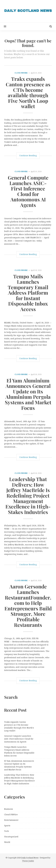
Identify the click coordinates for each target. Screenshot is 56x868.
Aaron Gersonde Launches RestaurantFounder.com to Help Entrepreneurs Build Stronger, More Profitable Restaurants (28, 605)
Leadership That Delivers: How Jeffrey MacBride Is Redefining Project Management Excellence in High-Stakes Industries (28, 495)
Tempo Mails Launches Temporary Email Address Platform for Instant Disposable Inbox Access (28, 293)
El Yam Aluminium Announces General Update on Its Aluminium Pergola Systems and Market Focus (28, 394)
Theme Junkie (28, 861)
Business (9, 809)
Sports (7, 826)
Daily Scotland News (30, 858)
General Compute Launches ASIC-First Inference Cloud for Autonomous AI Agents (28, 191)
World (7, 842)
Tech (7, 831)
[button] (3, 26)
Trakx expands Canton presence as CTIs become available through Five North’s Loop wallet (28, 92)
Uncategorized (11, 837)
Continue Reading (28, 156)
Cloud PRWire (21, 73)
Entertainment (11, 820)
